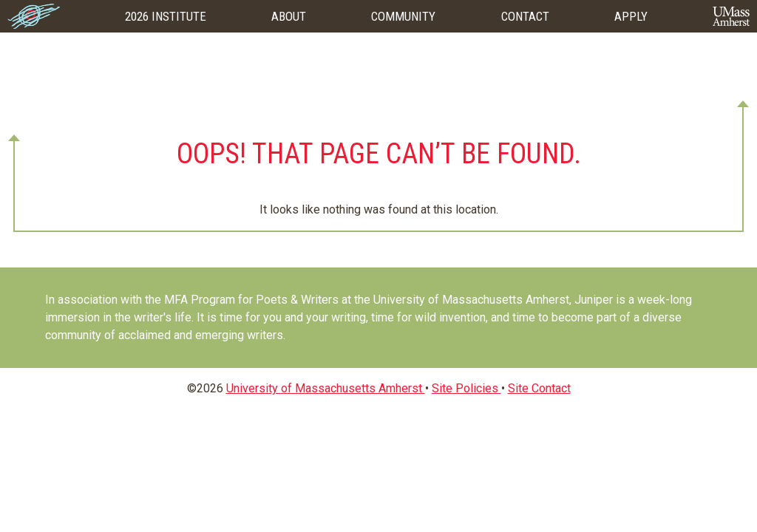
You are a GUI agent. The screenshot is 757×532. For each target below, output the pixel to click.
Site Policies (466, 388)
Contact (525, 16)
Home (34, 16)
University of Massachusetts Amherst (326, 388)
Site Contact (539, 388)
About (289, 16)
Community (403, 16)
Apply (631, 16)
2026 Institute (166, 16)
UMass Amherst (731, 16)
